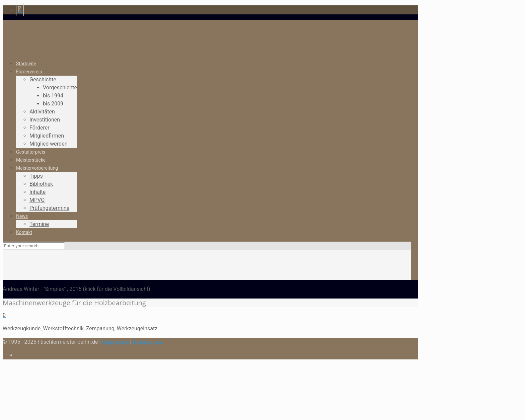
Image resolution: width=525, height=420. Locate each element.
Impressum (115, 342)
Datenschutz (148, 342)
